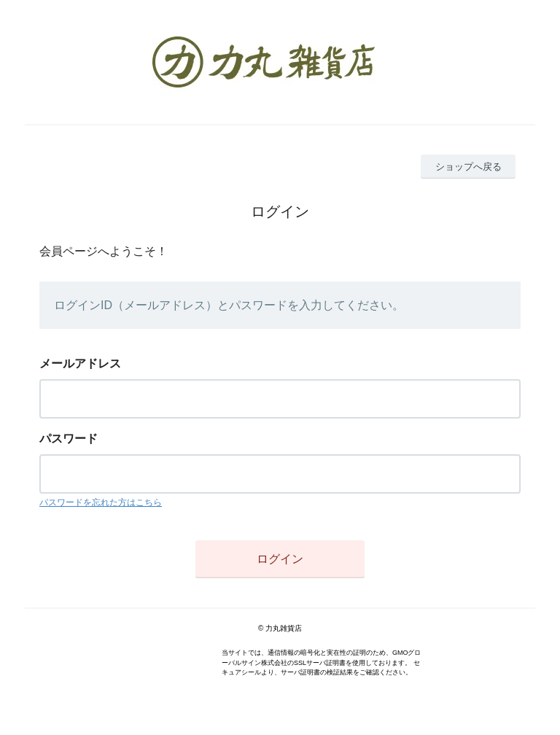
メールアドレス (80, 363)
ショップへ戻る (468, 167)
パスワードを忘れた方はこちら (101, 502)
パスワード (69, 439)
